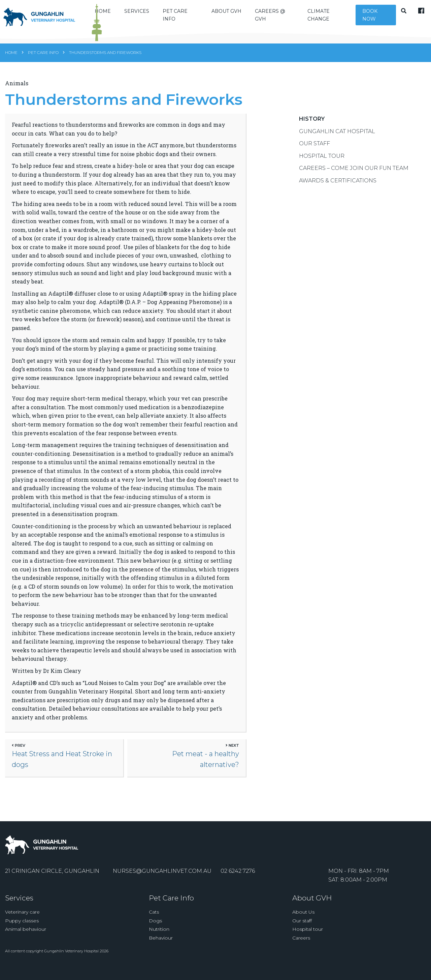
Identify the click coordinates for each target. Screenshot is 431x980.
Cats (154, 921)
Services (149, 15)
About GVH (236, 15)
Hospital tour (308, 938)
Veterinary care (22, 921)
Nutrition (159, 938)
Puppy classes (22, 929)
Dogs (155, 929)
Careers (301, 947)
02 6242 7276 (238, 880)
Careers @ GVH (279, 19)
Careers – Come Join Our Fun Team (354, 174)
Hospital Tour (322, 162)
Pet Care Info (188, 19)
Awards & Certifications (338, 187)
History (312, 125)
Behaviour (161, 947)
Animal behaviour (26, 938)
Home (11, 59)
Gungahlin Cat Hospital (337, 137)
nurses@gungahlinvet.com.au (162, 880)
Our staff (302, 929)
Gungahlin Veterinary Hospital (71, 960)
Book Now (372, 19)
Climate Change (325, 19)
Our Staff (314, 150)
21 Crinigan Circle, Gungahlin (52, 880)
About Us (303, 921)
